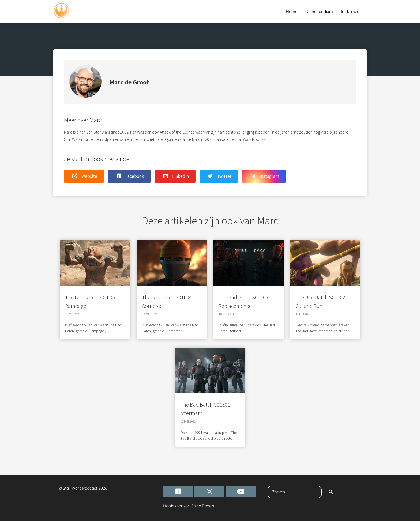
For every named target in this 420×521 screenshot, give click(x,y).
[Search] (331, 492)
